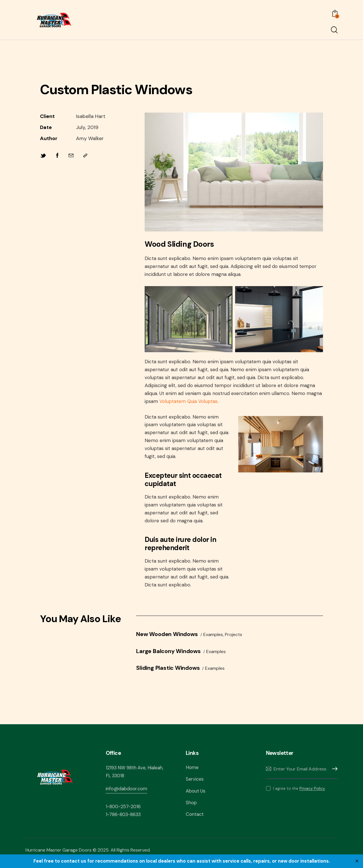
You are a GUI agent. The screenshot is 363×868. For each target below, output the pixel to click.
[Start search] (334, 30)
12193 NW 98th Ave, (127, 772)
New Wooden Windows (170, 637)
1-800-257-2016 (124, 810)
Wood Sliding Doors (189, 245)
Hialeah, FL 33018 (125, 780)
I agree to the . (299, 792)
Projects (240, 637)
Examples (220, 637)
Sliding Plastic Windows (172, 672)
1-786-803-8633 (125, 818)
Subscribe (333, 773)
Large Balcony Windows (172, 654)
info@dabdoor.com (127, 792)
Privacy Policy (312, 792)
